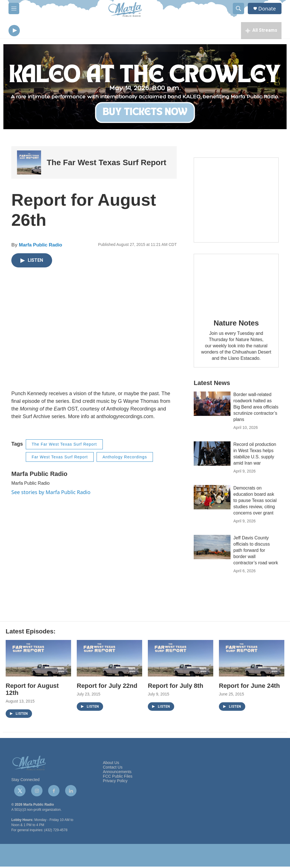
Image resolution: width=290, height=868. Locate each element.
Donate (267, 9)
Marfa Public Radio (40, 246)
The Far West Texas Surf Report (106, 164)
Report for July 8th (176, 687)
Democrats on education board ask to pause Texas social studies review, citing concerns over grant (255, 502)
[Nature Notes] (236, 284)
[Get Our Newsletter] (236, 201)
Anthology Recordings (125, 458)
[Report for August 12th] (38, 660)
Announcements (117, 773)
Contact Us (113, 769)
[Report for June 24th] (252, 660)
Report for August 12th (32, 691)
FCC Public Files (118, 778)
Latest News (212, 384)
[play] (14, 31)
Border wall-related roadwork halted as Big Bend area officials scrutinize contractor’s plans (256, 408)
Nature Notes (236, 324)
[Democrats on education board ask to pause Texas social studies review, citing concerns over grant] (212, 499)
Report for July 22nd (107, 687)
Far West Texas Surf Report (60, 458)
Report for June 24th (249, 687)
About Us (111, 764)
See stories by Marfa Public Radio (51, 493)
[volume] (30, 31)
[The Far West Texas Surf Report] (29, 164)
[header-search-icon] (238, 8)
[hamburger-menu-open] (14, 8)
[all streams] (261, 31)
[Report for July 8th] (181, 660)
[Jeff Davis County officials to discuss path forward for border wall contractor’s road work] (212, 548)
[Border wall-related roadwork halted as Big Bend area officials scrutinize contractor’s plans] (212, 405)
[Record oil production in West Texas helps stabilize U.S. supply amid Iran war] (212, 455)
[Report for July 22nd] (109, 660)
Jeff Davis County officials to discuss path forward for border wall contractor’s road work (256, 552)
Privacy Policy (115, 782)
